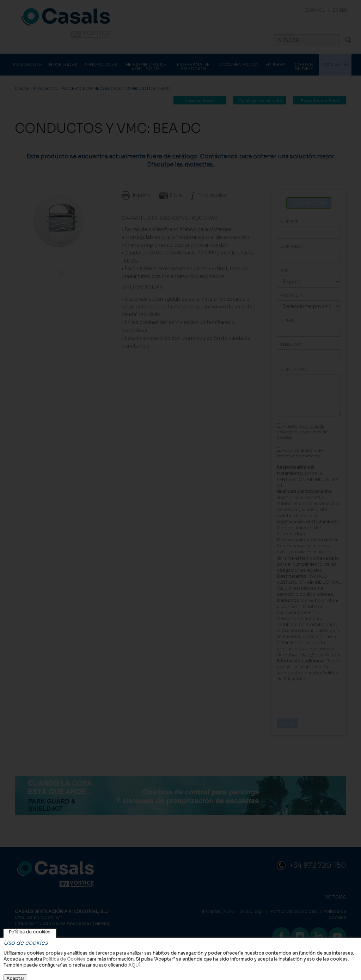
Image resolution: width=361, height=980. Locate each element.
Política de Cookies (64, 959)
